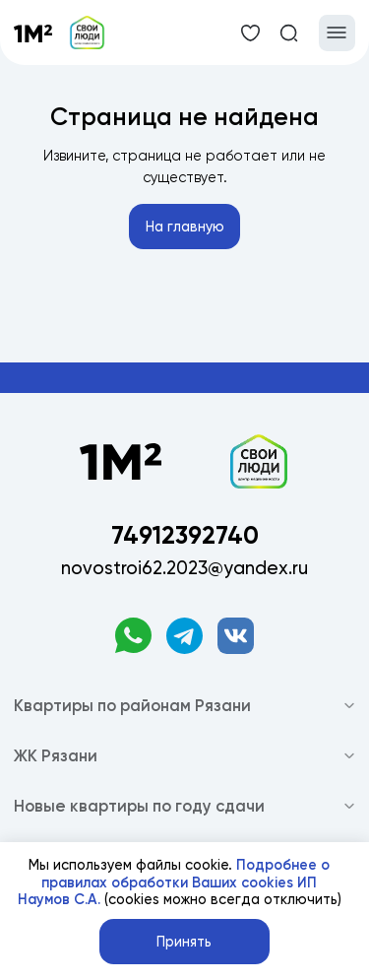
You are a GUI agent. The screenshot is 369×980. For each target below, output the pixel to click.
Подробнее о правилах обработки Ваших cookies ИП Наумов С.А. (174, 882)
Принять (184, 942)
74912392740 (185, 535)
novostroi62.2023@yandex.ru (184, 568)
